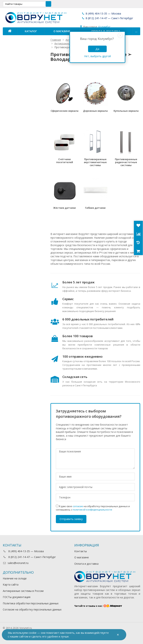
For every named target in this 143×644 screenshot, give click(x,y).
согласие (78, 506)
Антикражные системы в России (23, 591)
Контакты (81, 551)
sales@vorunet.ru (16, 563)
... (136, 31)
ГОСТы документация (17, 597)
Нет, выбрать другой (97, 56)
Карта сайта (11, 585)
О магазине (62, 31)
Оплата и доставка (86, 564)
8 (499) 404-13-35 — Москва (101, 13)
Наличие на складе (15, 578)
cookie (32, 633)
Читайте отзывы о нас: (98, 606)
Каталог (31, 31)
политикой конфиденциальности (92, 510)
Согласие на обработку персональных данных (32, 609)
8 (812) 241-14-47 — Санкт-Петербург (107, 18)
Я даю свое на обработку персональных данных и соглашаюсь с (93, 508)
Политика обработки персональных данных (31, 603)
